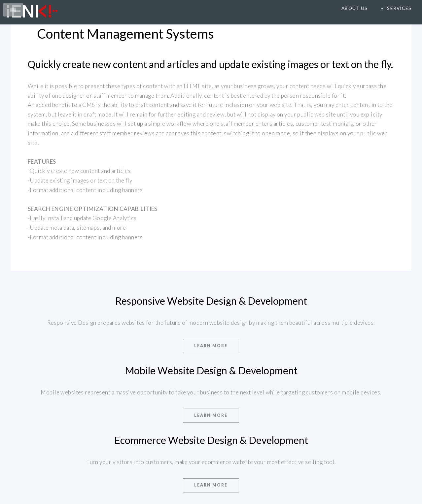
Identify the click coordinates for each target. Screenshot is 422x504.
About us (354, 8)
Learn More (211, 346)
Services (399, 8)
